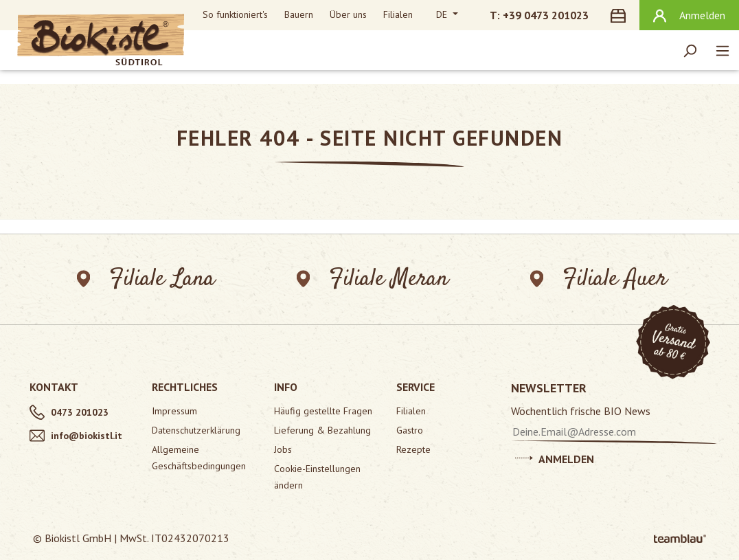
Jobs (283, 449)
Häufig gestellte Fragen (323, 411)
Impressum (174, 411)
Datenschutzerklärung (196, 430)
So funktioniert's (235, 14)
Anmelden (555, 457)
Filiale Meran (373, 279)
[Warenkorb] (621, 15)
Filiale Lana (146, 279)
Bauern (299, 14)
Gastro (410, 430)
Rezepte (413, 449)
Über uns (348, 14)
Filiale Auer (599, 279)
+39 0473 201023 (546, 15)
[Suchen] (690, 50)
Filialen (398, 14)
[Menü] (723, 50)
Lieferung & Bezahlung (322, 430)
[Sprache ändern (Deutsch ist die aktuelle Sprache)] (447, 15)
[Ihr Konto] (689, 15)
